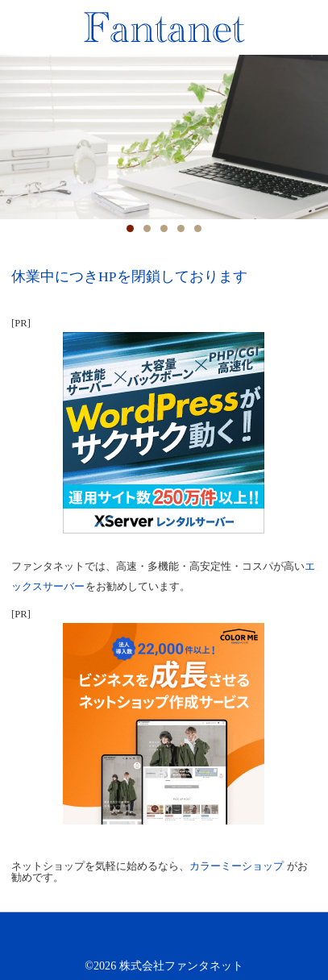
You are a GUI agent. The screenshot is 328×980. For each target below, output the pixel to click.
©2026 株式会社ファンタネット (164, 965)
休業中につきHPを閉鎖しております (129, 276)
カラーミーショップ (237, 866)
